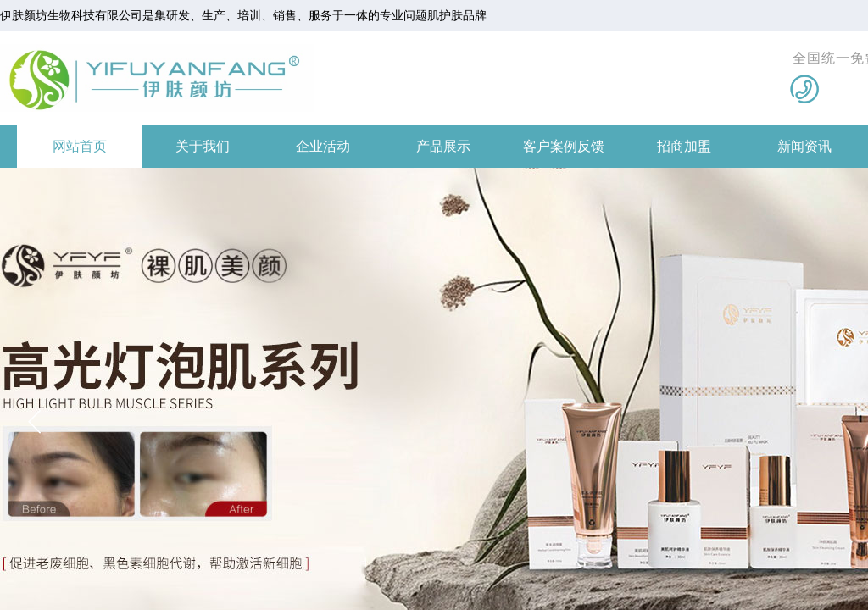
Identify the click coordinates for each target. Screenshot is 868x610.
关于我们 (203, 146)
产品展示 (443, 146)
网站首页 (80, 146)
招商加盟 (684, 146)
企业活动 (323, 146)
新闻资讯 (804, 146)
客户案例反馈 (564, 146)
